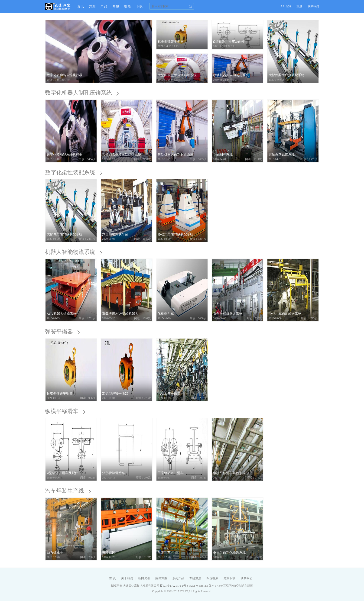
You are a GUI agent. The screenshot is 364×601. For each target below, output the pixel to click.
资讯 (81, 6)
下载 (139, 6)
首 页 (113, 578)
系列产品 (178, 578)
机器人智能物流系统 (73, 252)
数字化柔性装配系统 (73, 172)
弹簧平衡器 (62, 332)
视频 (127, 6)
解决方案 (161, 578)
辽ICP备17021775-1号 (173, 586)
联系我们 (313, 6)
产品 (104, 6)
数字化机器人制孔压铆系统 (81, 93)
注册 (299, 6)
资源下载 (229, 578)
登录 (289, 6)
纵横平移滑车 (65, 411)
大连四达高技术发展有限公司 (58, 6)
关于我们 (127, 578)
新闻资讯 (144, 578)
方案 (92, 6)
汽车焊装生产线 (67, 491)
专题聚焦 (195, 578)
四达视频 (212, 578)
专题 (116, 6)
